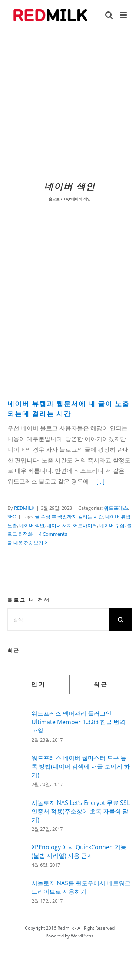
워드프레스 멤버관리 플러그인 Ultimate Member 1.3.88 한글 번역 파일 (78, 722)
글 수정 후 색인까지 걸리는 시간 (69, 516)
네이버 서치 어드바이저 (72, 525)
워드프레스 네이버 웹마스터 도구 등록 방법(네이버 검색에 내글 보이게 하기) (81, 766)
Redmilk (66, 928)
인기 (39, 685)
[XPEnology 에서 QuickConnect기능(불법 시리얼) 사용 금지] (17, 854)
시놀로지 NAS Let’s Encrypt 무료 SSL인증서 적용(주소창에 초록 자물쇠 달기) (81, 811)
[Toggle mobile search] (109, 15)
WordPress (82, 936)
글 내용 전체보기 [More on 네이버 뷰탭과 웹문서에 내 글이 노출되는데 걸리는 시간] (25, 543)
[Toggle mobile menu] (124, 15)
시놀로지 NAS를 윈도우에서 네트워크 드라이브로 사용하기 (81, 887)
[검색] (120, 619)
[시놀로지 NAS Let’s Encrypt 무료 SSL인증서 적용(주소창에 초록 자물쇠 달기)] (17, 816)
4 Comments (53, 534)
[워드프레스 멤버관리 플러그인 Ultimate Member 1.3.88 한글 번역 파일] (17, 725)
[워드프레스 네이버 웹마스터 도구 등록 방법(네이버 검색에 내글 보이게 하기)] (17, 770)
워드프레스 (116, 508)
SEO (12, 516)
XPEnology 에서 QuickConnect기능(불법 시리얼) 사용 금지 (79, 851)
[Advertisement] (69, 104)
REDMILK (24, 508)
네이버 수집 (112, 525)
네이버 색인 (32, 525)
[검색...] (58, 619)
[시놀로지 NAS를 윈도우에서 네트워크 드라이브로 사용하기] (17, 890)
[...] (100, 481)
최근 (101, 685)
